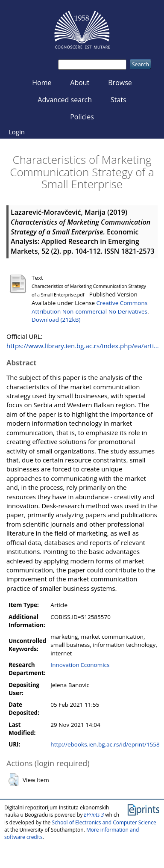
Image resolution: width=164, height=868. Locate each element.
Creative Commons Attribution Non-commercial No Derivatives (89, 307)
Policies (82, 117)
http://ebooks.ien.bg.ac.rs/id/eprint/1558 (105, 744)
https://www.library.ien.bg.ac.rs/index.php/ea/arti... (83, 346)
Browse (120, 83)
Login (17, 132)
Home (42, 83)
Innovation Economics (80, 665)
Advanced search (65, 100)
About (80, 83)
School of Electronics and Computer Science (104, 822)
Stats (119, 100)
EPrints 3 (94, 815)
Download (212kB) (56, 320)
